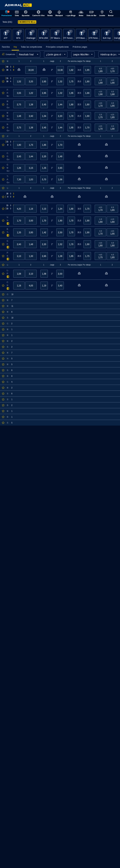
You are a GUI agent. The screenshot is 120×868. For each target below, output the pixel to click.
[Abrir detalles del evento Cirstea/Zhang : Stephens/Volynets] (8, 285)
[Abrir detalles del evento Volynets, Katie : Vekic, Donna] (8, 221)
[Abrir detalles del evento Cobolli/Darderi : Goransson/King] (8, 156)
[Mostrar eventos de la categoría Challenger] (31, 35)
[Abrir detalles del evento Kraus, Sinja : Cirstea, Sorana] (8, 209)
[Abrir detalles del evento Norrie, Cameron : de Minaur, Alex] (8, 127)
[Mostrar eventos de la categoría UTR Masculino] (81, 35)
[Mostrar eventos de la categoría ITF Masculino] (56, 35)
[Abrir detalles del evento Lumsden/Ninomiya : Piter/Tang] (8, 274)
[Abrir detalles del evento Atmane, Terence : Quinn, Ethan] (8, 81)
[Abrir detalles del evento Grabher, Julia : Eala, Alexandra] (8, 244)
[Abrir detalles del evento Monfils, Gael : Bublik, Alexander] (8, 104)
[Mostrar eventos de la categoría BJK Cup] (107, 35)
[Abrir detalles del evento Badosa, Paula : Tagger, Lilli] (8, 232)
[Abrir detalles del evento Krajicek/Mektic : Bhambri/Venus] (8, 145)
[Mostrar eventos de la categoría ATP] (6, 35)
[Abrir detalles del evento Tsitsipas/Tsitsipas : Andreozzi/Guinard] (8, 179)
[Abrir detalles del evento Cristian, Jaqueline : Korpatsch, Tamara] (8, 197)
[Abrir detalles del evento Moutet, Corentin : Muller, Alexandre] (8, 116)
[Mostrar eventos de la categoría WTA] (18, 35)
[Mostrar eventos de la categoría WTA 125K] (44, 35)
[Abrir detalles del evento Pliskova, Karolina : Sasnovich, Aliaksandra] (8, 256)
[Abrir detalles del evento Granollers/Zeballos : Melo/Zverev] (8, 168)
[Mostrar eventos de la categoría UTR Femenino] (94, 35)
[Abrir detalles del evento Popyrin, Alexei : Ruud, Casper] (8, 93)
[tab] (6, 47)
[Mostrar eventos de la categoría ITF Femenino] (69, 35)
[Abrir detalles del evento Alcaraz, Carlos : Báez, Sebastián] (8, 70)
